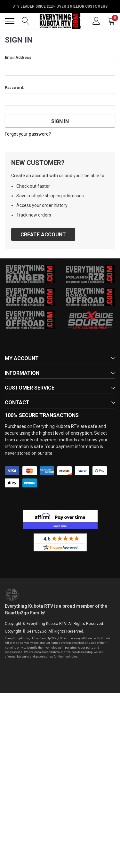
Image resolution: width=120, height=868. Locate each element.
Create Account (43, 235)
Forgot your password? (28, 134)
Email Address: (19, 58)
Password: (14, 88)
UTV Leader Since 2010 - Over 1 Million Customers (60, 6)
